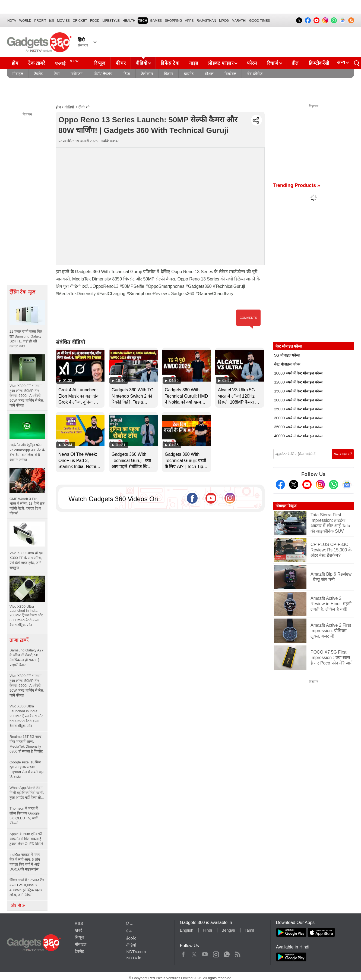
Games (156, 21)
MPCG (224, 21)
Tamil (249, 930)
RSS (79, 923)
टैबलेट (38, 74)
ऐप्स (57, 74)
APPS (189, 21)
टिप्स (127, 74)
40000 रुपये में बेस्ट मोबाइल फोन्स (298, 436)
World (25, 21)
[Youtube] (307, 485)
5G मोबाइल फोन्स (287, 355)
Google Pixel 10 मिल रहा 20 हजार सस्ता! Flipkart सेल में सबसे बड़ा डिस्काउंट (26, 770)
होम (15, 63)
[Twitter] (294, 485)
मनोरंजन (77, 74)
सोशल (209, 74)
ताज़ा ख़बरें (19, 640)
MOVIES (63, 21)
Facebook (183, 953)
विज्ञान (168, 74)
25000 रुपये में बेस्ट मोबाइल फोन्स (298, 409)
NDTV (12, 21)
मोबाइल (18, 74)
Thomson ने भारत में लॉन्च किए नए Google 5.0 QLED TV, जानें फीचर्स (25, 816)
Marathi (239, 21)
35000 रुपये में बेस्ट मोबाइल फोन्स (298, 427)
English (187, 930)
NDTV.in (134, 958)
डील (295, 63)
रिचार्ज (273, 63)
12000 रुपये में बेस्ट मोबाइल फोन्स (298, 382)
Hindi (207, 930)
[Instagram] (320, 485)
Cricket (80, 21)
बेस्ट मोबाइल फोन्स (287, 364)
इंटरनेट (189, 74)
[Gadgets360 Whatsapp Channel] (334, 485)
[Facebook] (280, 485)
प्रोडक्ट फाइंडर (221, 63)
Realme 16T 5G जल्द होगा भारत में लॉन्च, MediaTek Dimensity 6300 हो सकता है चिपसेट (26, 744)
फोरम (252, 63)
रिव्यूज (100, 63)
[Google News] (347, 485)
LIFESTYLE (111, 21)
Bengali (228, 930)
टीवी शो (84, 107)
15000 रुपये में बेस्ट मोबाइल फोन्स (298, 391)
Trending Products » (296, 185)
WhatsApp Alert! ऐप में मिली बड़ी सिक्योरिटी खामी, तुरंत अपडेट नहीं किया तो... (27, 793)
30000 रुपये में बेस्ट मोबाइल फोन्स (298, 418)
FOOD (95, 21)
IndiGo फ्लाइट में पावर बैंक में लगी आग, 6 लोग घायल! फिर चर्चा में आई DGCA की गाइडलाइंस (25, 862)
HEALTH (129, 21)
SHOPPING (173, 21)
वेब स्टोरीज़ (255, 74)
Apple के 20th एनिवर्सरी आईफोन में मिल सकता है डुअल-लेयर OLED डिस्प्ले (26, 839)
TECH (143, 21)
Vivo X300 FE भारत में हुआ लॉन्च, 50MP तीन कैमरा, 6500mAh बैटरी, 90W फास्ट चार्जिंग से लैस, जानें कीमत (27, 686)
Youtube (205, 953)
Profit (40, 21)
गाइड (194, 63)
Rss (237, 953)
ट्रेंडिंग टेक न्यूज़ (22, 292)
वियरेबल (230, 74)
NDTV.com (136, 952)
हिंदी (52, 21)
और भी (18, 906)
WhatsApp (227, 953)
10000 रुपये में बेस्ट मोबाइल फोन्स (298, 373)
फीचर (121, 63)
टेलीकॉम (147, 74)
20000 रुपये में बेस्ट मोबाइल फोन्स (298, 400)
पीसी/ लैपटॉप (103, 74)
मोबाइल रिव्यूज (286, 506)
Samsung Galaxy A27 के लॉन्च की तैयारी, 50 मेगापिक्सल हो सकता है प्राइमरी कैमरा (26, 658)
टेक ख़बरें (37, 63)
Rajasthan (206, 21)
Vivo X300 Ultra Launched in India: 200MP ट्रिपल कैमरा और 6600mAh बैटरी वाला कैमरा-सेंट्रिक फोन (26, 716)
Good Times (259, 21)
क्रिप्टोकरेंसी (319, 63)
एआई (68, 63)
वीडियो (141, 63)
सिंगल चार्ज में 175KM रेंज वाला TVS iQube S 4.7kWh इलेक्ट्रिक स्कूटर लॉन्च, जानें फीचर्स (27, 887)
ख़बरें (78, 930)
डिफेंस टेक (170, 63)
